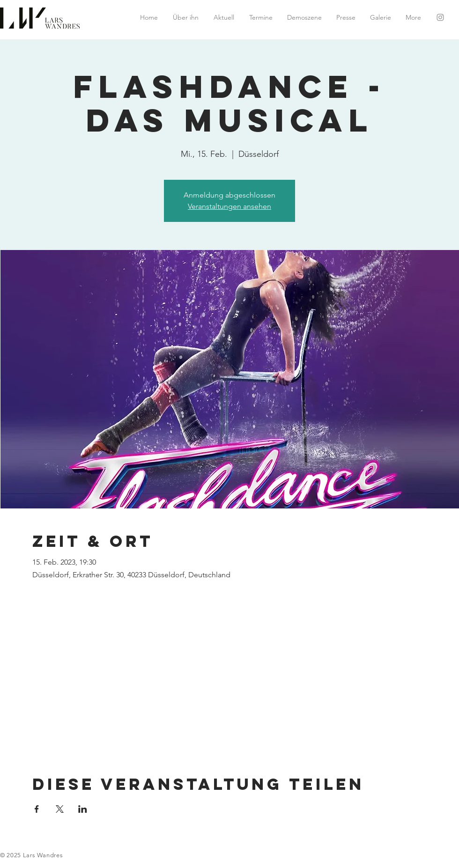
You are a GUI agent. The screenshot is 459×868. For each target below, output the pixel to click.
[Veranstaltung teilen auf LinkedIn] (83, 809)
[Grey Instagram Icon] (440, 17)
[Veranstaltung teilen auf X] (60, 809)
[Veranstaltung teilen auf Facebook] (37, 809)
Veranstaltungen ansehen (229, 206)
